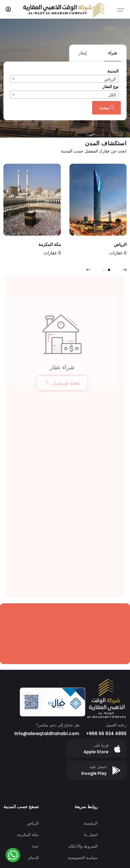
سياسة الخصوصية (83, 858)
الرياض (33, 823)
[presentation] (88, 270)
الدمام (34, 858)
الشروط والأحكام (83, 846)
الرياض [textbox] (110, 79)
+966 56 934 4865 (106, 733)
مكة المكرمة (28, 835)
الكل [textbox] (112, 95)
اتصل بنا (91, 835)
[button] (109, 270)
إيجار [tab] (83, 53)
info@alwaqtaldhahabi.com (47, 733)
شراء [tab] (113, 53)
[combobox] (64, 79)
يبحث (107, 108)
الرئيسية (91, 823)
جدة (35, 846)
